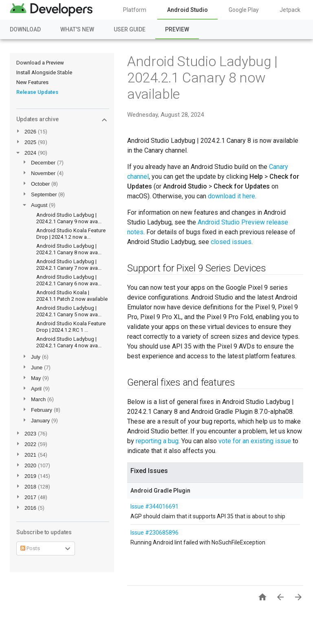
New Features (32, 82)
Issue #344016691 (154, 506)
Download (25, 29)
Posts (30, 548)
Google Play (244, 10)
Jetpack (290, 10)
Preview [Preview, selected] (177, 29)
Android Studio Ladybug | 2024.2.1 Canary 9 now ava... (69, 218)
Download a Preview (40, 63)
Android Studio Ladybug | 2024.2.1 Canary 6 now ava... (69, 280)
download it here (231, 196)
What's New (77, 29)
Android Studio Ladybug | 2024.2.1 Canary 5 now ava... (69, 311)
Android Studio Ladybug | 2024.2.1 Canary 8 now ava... (69, 249)
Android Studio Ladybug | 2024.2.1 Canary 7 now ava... (69, 265)
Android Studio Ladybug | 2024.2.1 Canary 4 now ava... (69, 342)
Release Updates (37, 92)
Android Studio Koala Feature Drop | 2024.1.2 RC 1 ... (71, 327)
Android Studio (187, 10)
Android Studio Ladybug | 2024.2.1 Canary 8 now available (202, 78)
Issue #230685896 (154, 533)
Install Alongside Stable (44, 72)
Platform (135, 10)
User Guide (130, 29)
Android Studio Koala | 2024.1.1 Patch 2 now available (72, 296)
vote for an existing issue (255, 441)
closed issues (231, 242)
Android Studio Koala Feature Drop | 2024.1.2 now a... (71, 234)
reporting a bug (157, 441)
